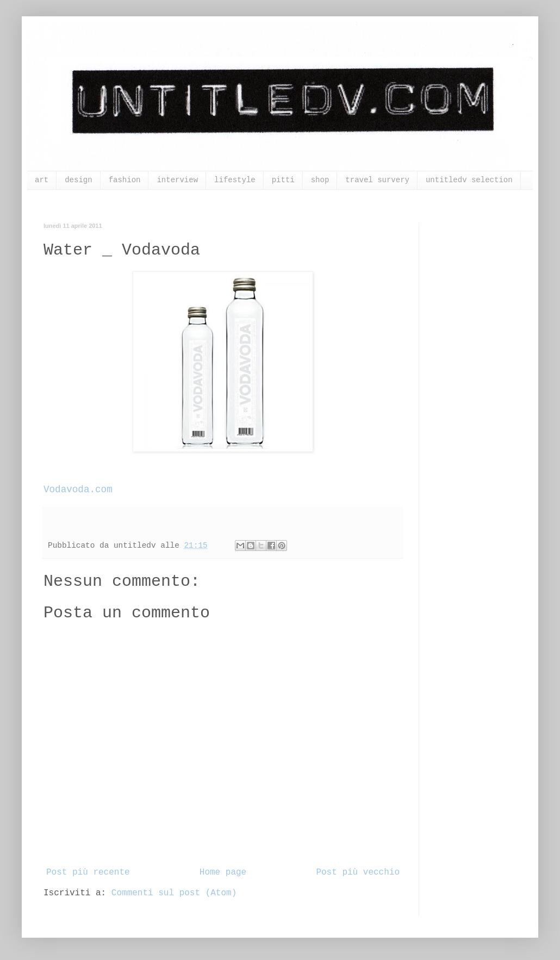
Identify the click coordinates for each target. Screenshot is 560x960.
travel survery (377, 180)
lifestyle (235, 180)
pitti (283, 180)
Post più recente (88, 872)
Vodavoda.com (78, 490)
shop (320, 180)
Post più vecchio (358, 872)
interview (177, 180)
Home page (223, 872)
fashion (125, 180)
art (42, 180)
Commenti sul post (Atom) (174, 893)
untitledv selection (469, 180)
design (78, 180)
